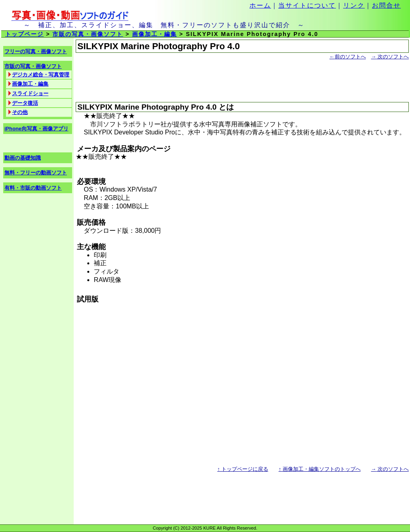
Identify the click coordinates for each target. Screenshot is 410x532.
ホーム (260, 5)
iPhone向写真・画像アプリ (36, 129)
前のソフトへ (348, 57)
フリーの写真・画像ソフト (36, 51)
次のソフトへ (390, 57)
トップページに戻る (243, 469)
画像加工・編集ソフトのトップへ (320, 469)
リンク (354, 5)
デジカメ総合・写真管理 (41, 75)
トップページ (24, 34)
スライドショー (30, 93)
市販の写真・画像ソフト (88, 34)
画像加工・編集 (155, 34)
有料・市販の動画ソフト (33, 188)
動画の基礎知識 (23, 158)
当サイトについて (307, 5)
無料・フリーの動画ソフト (36, 173)
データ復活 (25, 103)
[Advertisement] (169, 82)
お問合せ (386, 5)
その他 (20, 112)
